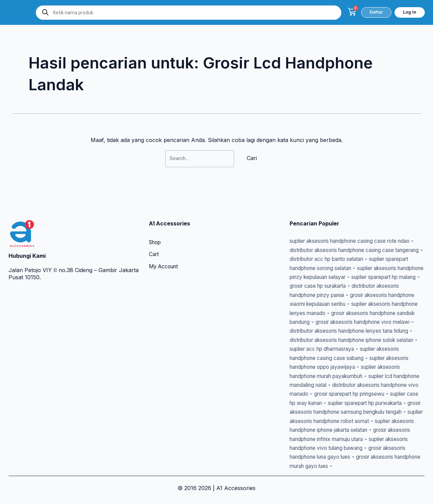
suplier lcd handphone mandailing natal (340, 376)
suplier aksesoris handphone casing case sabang (357, 349)
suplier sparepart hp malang (351, 268)
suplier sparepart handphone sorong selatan (347, 250)
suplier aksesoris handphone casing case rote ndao (356, 223)
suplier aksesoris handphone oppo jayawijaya (348, 358)
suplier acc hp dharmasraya (385, 340)
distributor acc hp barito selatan (363, 241)
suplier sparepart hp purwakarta (354, 403)
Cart (154, 237)
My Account (165, 250)
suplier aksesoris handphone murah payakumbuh (354, 367)
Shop (156, 225)
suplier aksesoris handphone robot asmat (343, 421)
